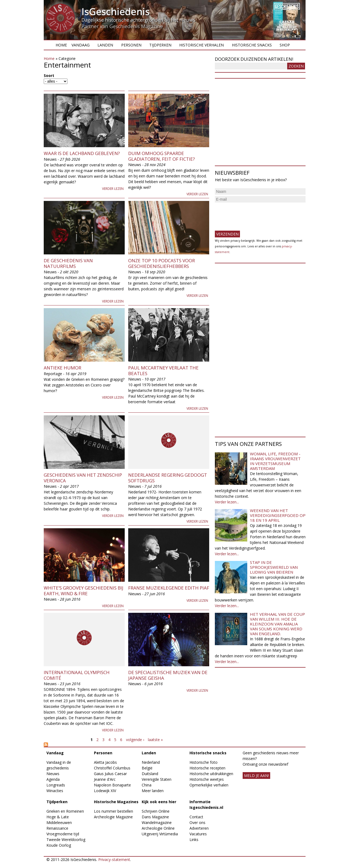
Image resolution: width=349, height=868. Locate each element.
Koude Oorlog (59, 845)
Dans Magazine (155, 817)
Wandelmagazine (157, 822)
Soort (49, 75)
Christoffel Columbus (112, 768)
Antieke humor (62, 368)
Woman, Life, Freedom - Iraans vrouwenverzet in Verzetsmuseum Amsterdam (275, 461)
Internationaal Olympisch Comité (77, 675)
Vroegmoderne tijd (63, 834)
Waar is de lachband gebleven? (82, 153)
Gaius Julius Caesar (110, 774)
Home (61, 45)
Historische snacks (252, 45)
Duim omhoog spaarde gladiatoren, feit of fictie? (162, 156)
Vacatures (198, 834)
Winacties (55, 791)
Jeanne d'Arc (105, 779)
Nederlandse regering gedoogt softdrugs (168, 478)
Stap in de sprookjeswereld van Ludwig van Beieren (274, 567)
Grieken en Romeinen (65, 811)
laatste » (155, 740)
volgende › (135, 740)
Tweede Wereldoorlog (66, 840)
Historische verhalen (201, 45)
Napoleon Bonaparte (112, 785)
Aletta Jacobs (105, 762)
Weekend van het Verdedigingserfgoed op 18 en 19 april (278, 515)
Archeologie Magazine (113, 817)
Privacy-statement (114, 859)
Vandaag (81, 45)
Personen (131, 45)
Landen (105, 45)
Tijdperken (160, 45)
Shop (285, 45)
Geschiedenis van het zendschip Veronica (83, 478)
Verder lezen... (227, 502)
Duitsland (150, 774)
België (147, 768)
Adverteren (199, 828)
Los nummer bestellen (113, 811)
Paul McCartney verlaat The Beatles (163, 370)
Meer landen (153, 791)
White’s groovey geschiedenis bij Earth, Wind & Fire (84, 591)
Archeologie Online (158, 828)
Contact (196, 817)
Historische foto (204, 762)
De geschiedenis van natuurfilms (68, 263)
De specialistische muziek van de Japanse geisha (168, 675)
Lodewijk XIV (105, 791)
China (147, 785)
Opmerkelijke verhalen (209, 785)
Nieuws (53, 774)
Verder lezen (113, 189)
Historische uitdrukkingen (211, 774)
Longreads (56, 785)
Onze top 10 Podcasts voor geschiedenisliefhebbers (162, 263)
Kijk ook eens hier (159, 802)
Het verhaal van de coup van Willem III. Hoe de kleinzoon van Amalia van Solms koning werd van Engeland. (277, 624)
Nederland (151, 762)
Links (194, 840)
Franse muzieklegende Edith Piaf (169, 588)
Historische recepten (207, 768)
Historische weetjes (207, 779)
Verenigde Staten (157, 779)
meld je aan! (256, 776)
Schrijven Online (156, 811)
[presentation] (256, 214)
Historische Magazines (116, 802)
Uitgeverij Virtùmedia (160, 834)
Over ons (197, 822)
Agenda (53, 779)
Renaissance (57, 828)
